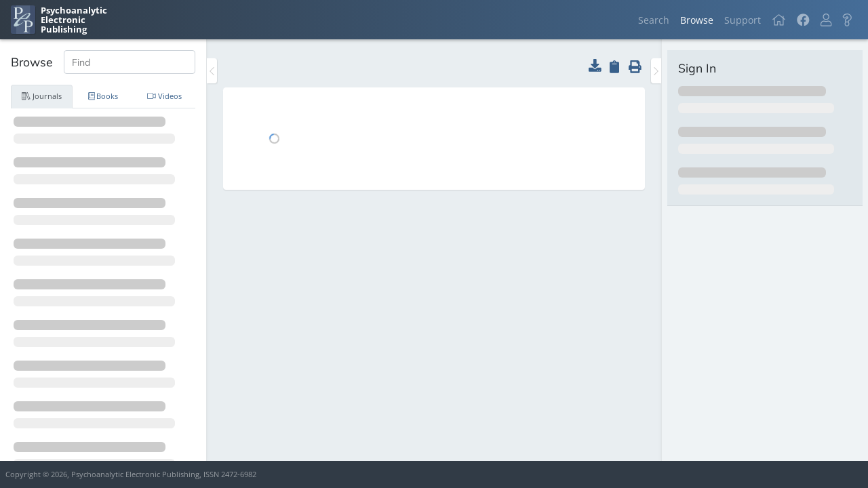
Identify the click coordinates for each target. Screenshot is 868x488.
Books (103, 96)
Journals (42, 96)
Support (743, 20)
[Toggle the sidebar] (212, 71)
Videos (164, 96)
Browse (697, 20)
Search (654, 20)
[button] (826, 20)
